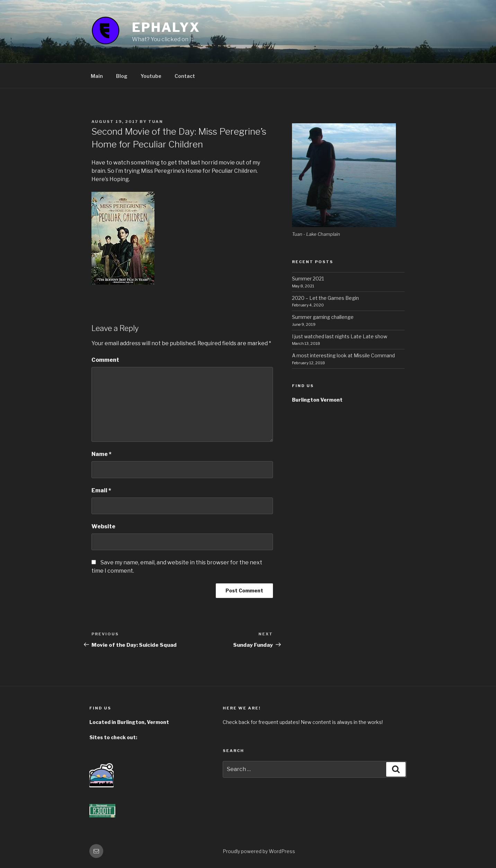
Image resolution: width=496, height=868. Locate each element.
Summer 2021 (308, 279)
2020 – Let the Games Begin (325, 298)
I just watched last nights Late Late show (340, 336)
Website (103, 526)
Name (101, 454)
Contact (185, 76)
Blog (122, 76)
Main (97, 76)
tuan (156, 122)
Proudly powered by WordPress (259, 851)
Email (101, 490)
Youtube (151, 76)
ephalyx (166, 27)
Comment (105, 360)
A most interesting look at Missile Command (343, 355)
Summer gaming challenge (323, 317)
